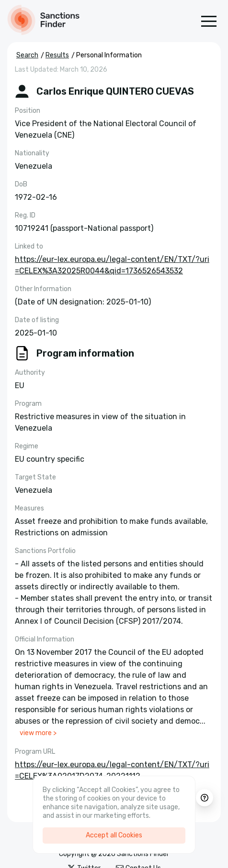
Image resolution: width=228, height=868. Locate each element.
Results (57, 55)
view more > (38, 733)
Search (27, 55)
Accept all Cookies (114, 835)
